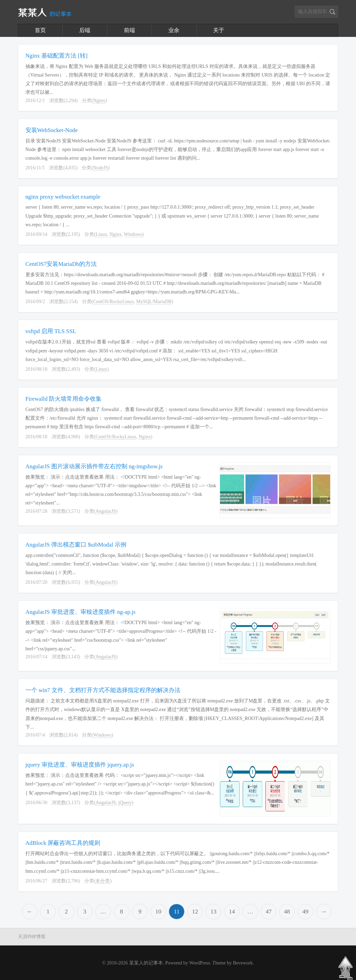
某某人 (45, 13)
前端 (129, 30)
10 (158, 911)
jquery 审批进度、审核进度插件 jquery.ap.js (80, 765)
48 (287, 911)
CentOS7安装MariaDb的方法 (61, 264)
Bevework (243, 963)
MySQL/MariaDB (154, 302)
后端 (85, 30)
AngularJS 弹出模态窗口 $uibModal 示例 (76, 545)
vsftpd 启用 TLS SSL (51, 331)
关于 (219, 30)
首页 (40, 30)
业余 (174, 30)
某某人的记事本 (146, 963)
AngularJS (106, 511)
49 (305, 911)
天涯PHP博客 (32, 937)
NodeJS (101, 168)
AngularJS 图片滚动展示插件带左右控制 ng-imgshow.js (94, 466)
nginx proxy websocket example (63, 197)
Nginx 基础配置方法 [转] (57, 56)
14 (232, 911)
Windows (133, 234)
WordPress (200, 963)
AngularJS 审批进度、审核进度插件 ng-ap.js (81, 612)
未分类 (103, 881)
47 (269, 911)
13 (213, 911)
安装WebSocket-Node (52, 130)
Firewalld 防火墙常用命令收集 (64, 399)
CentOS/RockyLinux (113, 302)
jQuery (125, 803)
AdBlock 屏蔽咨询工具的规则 (63, 843)
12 (195, 911)
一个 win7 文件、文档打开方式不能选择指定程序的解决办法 (103, 690)
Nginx (99, 101)
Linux (101, 234)
